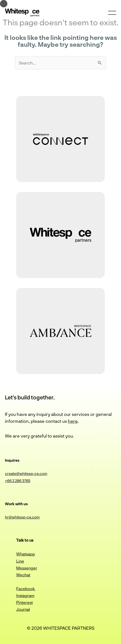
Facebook (26, 589)
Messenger (27, 568)
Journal (23, 609)
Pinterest (24, 602)
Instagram (25, 595)
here (73, 421)
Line (20, 561)
